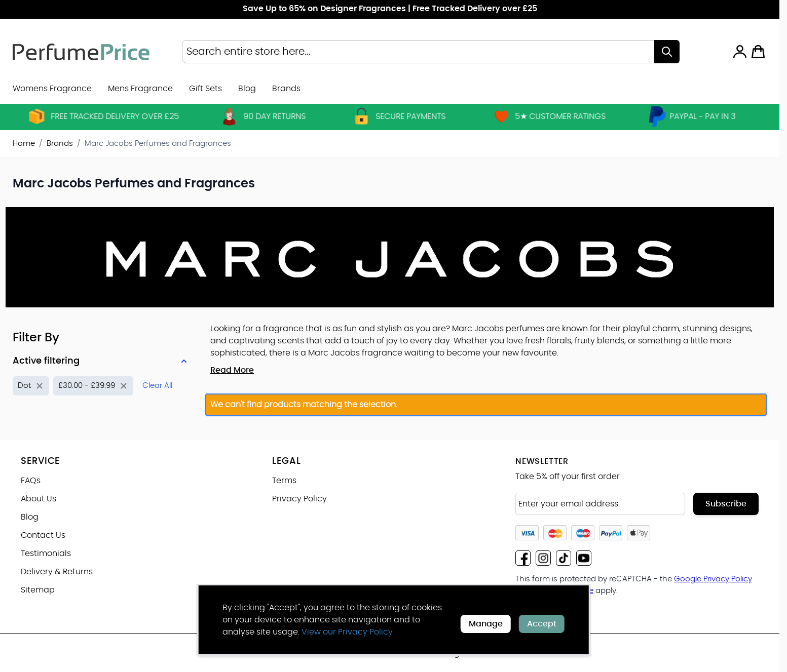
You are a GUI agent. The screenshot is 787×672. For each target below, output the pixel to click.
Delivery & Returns (57, 572)
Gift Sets (205, 89)
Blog (247, 89)
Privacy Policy (299, 499)
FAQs (31, 481)
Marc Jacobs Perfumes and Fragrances (158, 144)
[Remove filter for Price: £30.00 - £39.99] (93, 386)
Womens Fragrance (52, 89)
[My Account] (740, 52)
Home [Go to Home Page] (24, 144)
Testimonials (46, 554)
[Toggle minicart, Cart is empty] (758, 52)
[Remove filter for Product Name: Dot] (31, 386)
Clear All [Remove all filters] (157, 386)
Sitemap (38, 590)
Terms (284, 481)
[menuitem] (286, 89)
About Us (39, 499)
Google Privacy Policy (713, 579)
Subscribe (726, 504)
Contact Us (43, 535)
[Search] (667, 52)
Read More (232, 370)
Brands (60, 144)
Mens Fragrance (140, 89)
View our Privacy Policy (347, 632)
